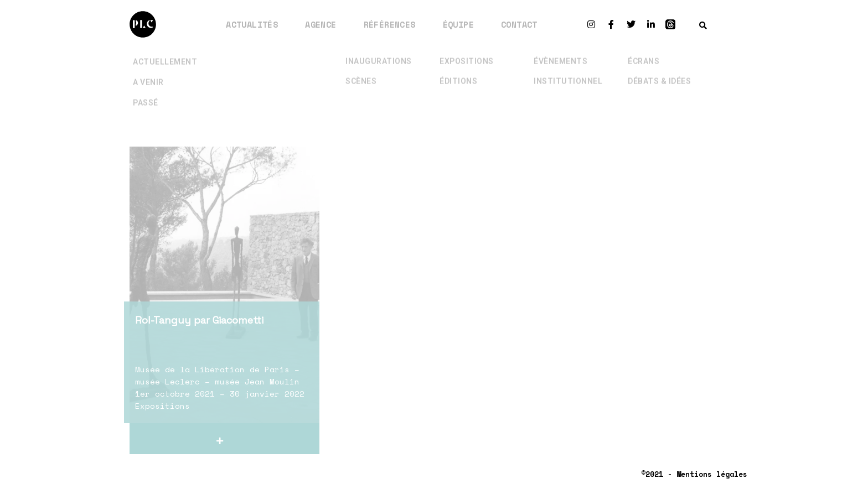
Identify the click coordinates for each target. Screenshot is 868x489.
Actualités (252, 24)
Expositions (467, 54)
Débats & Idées (659, 74)
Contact (519, 24)
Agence (321, 24)
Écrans (644, 54)
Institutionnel (568, 74)
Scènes (361, 74)
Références (390, 24)
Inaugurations (379, 54)
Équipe (458, 24)
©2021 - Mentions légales (694, 474)
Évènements (560, 54)
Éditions (458, 74)
